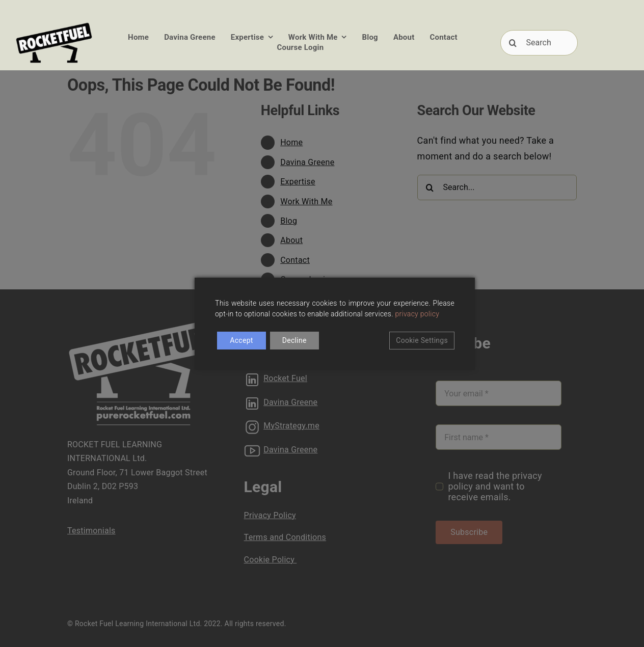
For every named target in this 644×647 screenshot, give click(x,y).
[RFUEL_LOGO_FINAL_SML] (54, 25)
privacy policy (418, 314)
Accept (241, 340)
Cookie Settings (422, 340)
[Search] (539, 43)
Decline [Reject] (294, 340)
